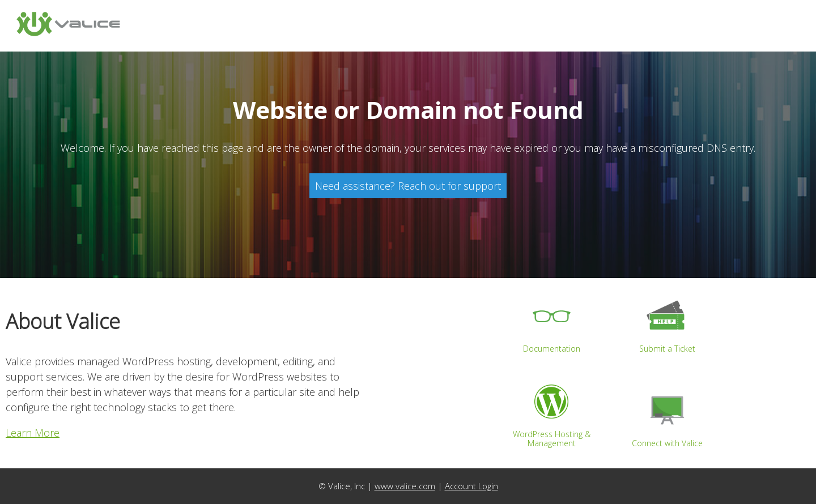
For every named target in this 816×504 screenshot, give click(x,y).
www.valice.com (405, 486)
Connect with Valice (667, 416)
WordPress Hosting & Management (551, 411)
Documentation (551, 322)
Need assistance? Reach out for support (408, 186)
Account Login (471, 486)
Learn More (33, 433)
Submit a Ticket (667, 322)
